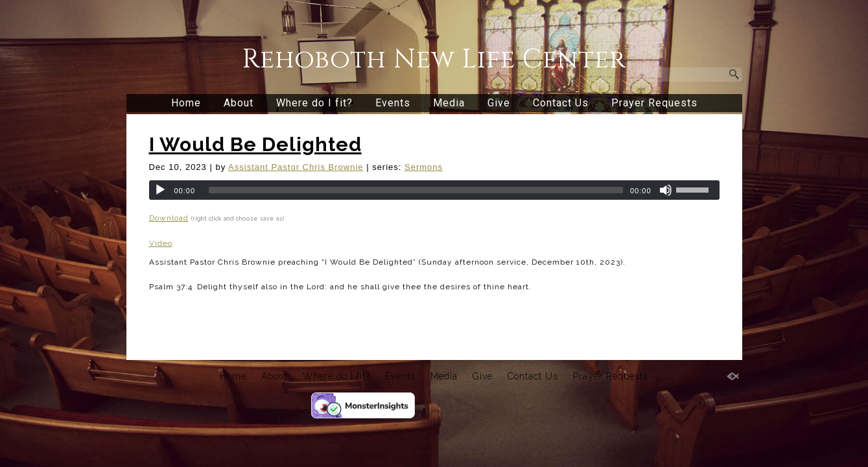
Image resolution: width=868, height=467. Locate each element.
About (239, 103)
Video (161, 243)
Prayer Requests (654, 103)
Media (449, 103)
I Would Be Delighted (255, 144)
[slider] (416, 190)
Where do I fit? (314, 103)
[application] (434, 190)
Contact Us (561, 103)
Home (186, 103)
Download (169, 218)
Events (393, 103)
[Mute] (666, 190)
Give (499, 103)
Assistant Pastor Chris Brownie (296, 167)
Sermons (424, 167)
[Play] (160, 190)
